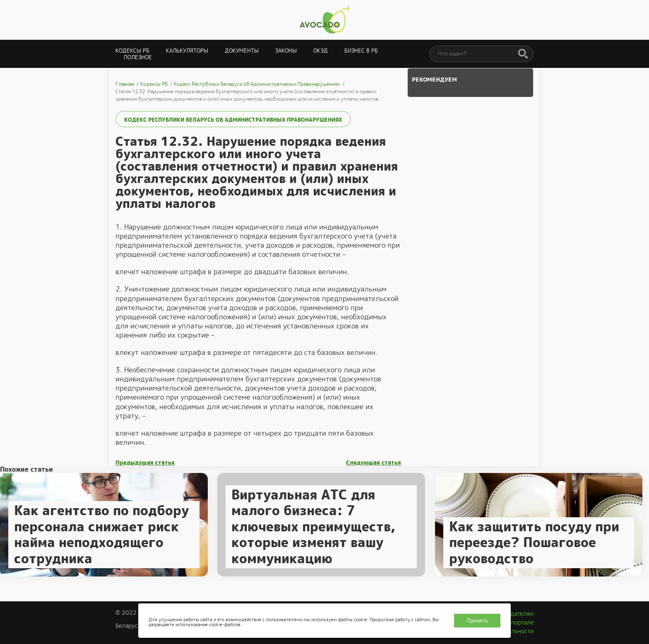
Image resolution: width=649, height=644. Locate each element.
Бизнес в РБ (361, 51)
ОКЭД (321, 51)
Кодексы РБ (132, 51)
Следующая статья (374, 463)
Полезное (138, 57)
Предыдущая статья (145, 463)
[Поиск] (523, 54)
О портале (519, 622)
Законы (286, 51)
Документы (242, 51)
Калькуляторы (187, 51)
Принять (477, 621)
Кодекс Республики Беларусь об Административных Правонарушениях (233, 120)
